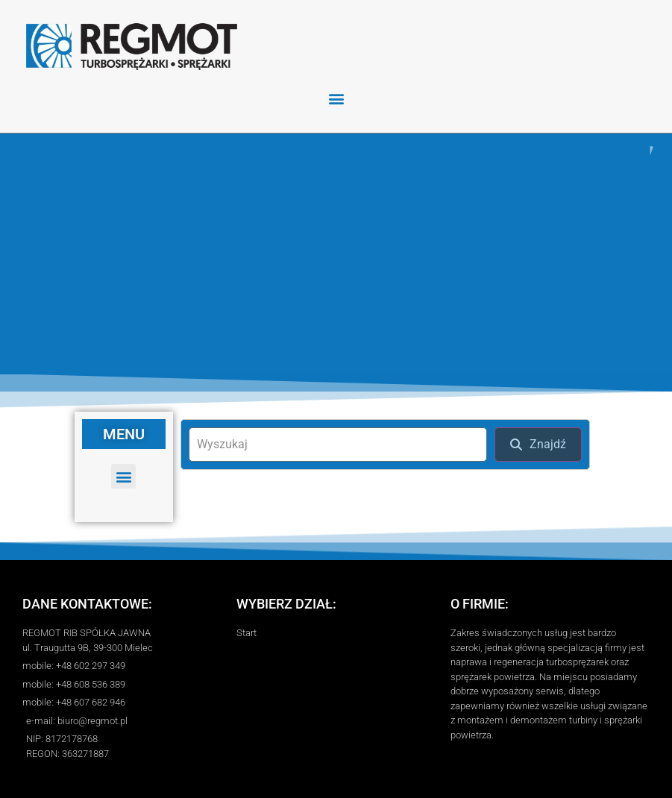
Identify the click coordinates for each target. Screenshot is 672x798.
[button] (336, 98)
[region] (336, 254)
